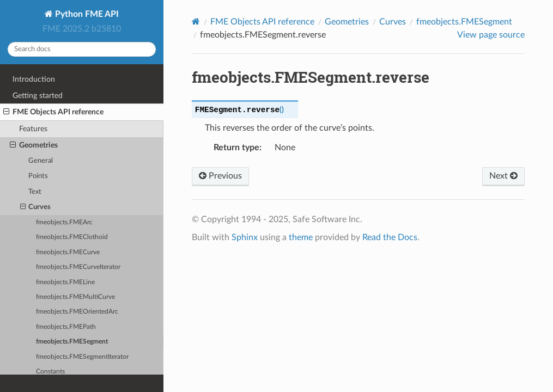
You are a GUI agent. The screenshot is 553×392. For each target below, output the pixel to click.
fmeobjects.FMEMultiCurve (75, 297)
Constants (50, 372)
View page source (491, 35)
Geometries (34, 145)
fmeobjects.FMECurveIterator (78, 267)
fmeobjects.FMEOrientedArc (77, 312)
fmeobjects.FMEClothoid (72, 237)
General (41, 161)
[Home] (196, 22)
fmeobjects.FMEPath (66, 327)
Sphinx (245, 237)
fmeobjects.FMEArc (64, 222)
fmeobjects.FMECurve (68, 252)
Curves (36, 207)
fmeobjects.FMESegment (72, 342)
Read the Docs (390, 237)
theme (301, 237)
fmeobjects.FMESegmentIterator (82, 357)
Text (35, 192)
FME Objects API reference (53, 112)
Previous (220, 176)
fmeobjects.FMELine (65, 282)
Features (33, 129)
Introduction (34, 79)
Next (503, 176)
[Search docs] (82, 49)
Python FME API (86, 14)
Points (38, 176)
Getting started (38, 96)
